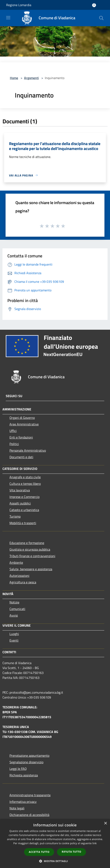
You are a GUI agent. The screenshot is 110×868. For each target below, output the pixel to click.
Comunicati (17, 609)
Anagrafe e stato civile (25, 477)
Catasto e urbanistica (24, 510)
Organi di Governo (22, 418)
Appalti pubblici (20, 503)
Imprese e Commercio (24, 497)
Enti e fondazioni (21, 437)
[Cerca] (101, 18)
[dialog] (55, 844)
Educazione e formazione (27, 543)
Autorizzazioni (19, 576)
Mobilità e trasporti (23, 523)
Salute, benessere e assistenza (31, 569)
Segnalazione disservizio (26, 762)
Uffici (13, 431)
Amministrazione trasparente (30, 795)
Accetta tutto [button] (39, 852)
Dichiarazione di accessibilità (29, 815)
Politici (14, 444)
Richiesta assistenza (24, 775)
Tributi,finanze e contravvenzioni (32, 556)
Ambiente (16, 562)
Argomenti (31, 78)
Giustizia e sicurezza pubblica (30, 549)
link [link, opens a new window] (94, 843)
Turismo (15, 516)
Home (14, 78)
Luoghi (14, 634)
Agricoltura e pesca (23, 582)
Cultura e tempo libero (25, 484)
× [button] (105, 823)
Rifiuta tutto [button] (71, 852)
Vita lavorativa (20, 490)
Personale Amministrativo (28, 450)
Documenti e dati (21, 457)
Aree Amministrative (24, 424)
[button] (55, 861)
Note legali (17, 808)
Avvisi (14, 615)
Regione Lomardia (19, 5)
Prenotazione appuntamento (29, 756)
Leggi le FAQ (18, 769)
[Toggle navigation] (8, 18)
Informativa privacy (23, 802)
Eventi (14, 640)
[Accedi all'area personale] (94, 5)
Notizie (14, 602)
